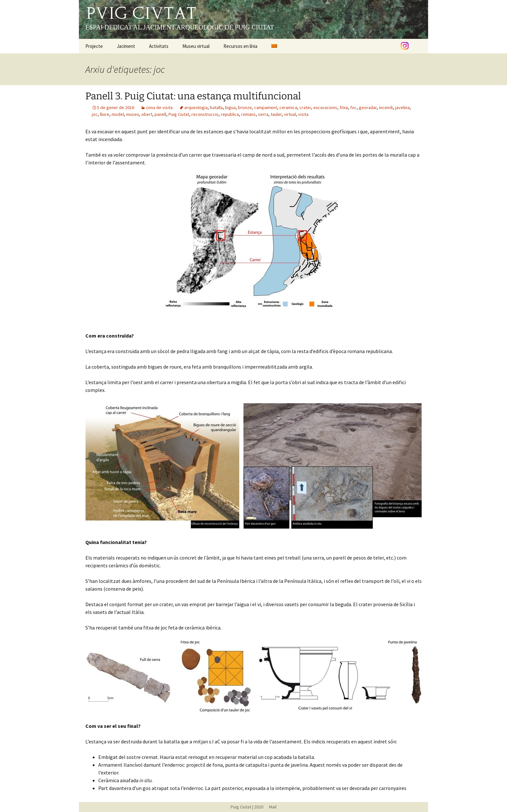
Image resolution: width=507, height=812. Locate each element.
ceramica (288, 107)
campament (266, 107)
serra (263, 114)
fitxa (344, 107)
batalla (216, 107)
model (118, 114)
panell (160, 114)
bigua (230, 107)
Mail (270, 807)
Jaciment (126, 46)
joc (95, 114)
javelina (402, 107)
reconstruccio (205, 114)
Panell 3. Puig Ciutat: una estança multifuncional (193, 96)
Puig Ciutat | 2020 (247, 807)
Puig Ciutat (179, 114)
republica (230, 114)
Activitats (159, 46)
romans (248, 114)
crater (305, 107)
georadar (368, 107)
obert (147, 114)
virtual (290, 114)
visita (303, 114)
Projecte (94, 46)
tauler (276, 114)
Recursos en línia (240, 46)
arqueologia (196, 107)
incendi (386, 107)
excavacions (325, 107)
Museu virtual (196, 46)
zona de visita (159, 107)
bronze (245, 107)
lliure (105, 114)
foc (353, 107)
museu (133, 114)
